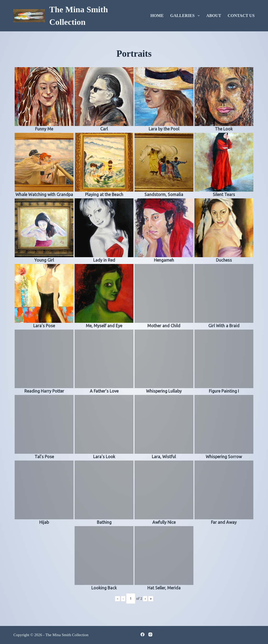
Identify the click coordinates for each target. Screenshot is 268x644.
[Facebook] (143, 634)
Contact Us (241, 16)
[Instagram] (150, 634)
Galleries (186, 16)
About (214, 16)
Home (157, 16)
